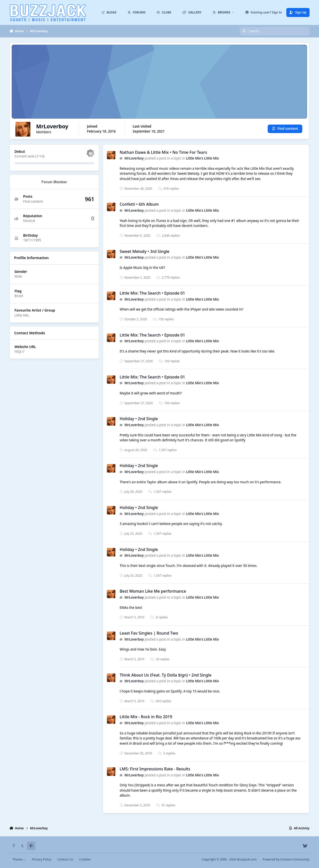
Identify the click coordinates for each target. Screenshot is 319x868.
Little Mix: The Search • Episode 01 (152, 293)
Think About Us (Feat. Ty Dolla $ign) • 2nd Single (166, 675)
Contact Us (65, 859)
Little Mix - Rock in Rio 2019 (146, 717)
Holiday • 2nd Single (139, 419)
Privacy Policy (42, 859)
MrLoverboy (134, 158)
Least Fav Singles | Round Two (149, 633)
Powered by (286, 859)
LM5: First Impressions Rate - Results (155, 769)
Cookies (85, 859)
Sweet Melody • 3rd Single (145, 251)
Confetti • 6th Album (139, 204)
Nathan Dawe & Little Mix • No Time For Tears (163, 152)
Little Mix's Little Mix (203, 158)
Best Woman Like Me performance (153, 591)
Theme (19, 859)
